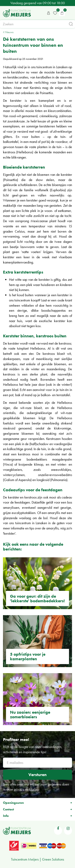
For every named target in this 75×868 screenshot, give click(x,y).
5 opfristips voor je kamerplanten (28, 656)
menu (70, 13)
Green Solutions (53, 859)
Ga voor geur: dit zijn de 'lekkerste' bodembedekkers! (37, 598)
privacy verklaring (26, 789)
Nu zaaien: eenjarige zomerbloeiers (30, 714)
